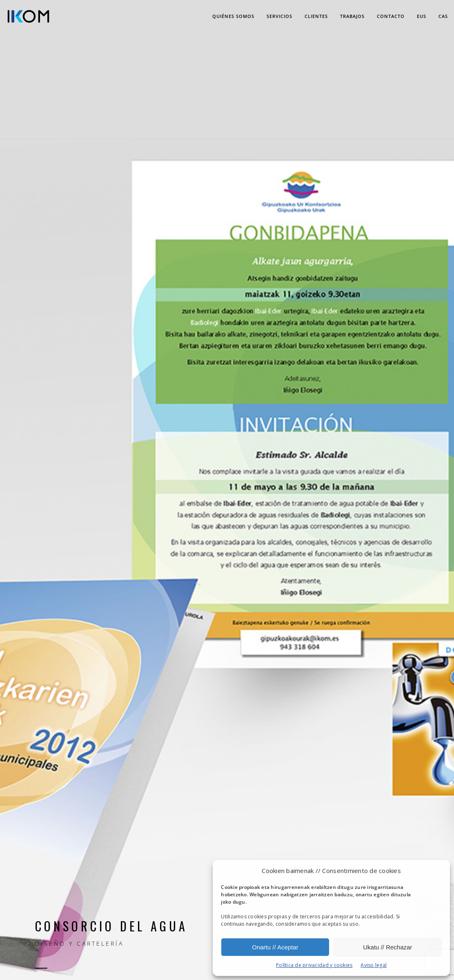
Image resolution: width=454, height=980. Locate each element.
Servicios (279, 16)
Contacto (391, 16)
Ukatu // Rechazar (387, 947)
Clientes (316, 16)
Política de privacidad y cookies (314, 965)
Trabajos (352, 16)
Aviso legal (374, 965)
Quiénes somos (233, 16)
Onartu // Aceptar (275, 947)
